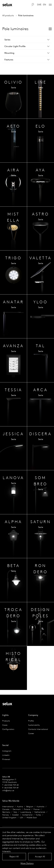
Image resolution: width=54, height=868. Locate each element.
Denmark (17, 809)
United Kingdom (9, 818)
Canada (6, 809)
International (8, 807)
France (37, 809)
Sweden (16, 815)
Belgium (30, 807)
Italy (15, 812)
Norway (6, 815)
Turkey (38, 815)
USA (22, 818)
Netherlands (40, 812)
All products (8, 15)
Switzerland (27, 815)
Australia (40, 807)
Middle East (32, 818)
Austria (20, 807)
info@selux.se (8, 790)
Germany (6, 812)
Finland (27, 809)
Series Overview (13, 97)
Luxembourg (26, 812)
